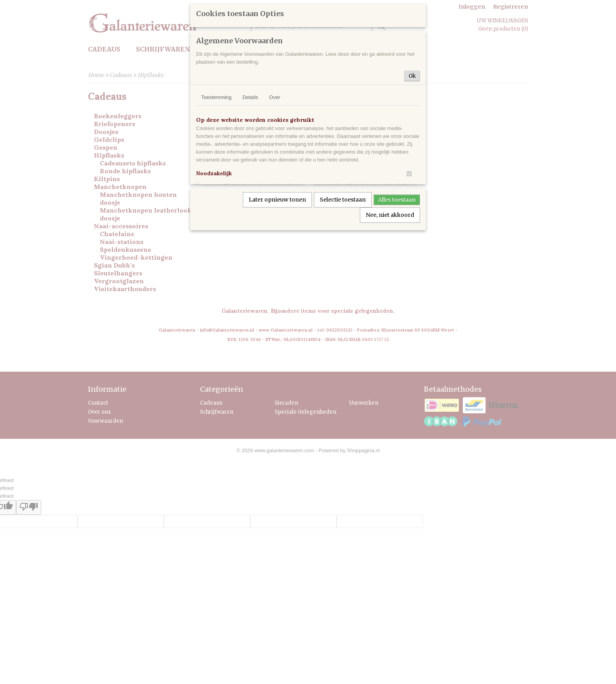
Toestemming (216, 97)
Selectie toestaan (343, 200)
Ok (412, 76)
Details (250, 97)
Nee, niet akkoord (390, 215)
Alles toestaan (397, 200)
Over (275, 97)
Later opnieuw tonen (277, 200)
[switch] (409, 174)
